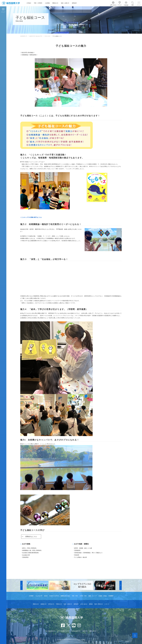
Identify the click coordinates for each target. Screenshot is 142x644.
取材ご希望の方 (99, 604)
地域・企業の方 (65, 3)
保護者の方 (44, 604)
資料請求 (74, 3)
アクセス (120, 5)
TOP (135, 636)
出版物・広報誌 (103, 596)
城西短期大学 (93, 631)
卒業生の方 (59, 604)
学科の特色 (47, 36)
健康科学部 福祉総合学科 (36, 36)
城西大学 (85, 631)
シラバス (107, 604)
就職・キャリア (93, 596)
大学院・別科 (83, 596)
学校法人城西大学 (76, 631)
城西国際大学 (24, 36)
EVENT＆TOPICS (54, 596)
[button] (21, 585)
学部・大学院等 (38, 3)
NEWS (46, 596)
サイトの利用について (63, 631)
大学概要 (31, 596)
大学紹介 (29, 3)
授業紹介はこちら (31, 537)
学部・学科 (75, 596)
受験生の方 (55, 3)
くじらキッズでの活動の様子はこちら (31, 217)
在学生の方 (51, 604)
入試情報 (47, 3)
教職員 (91, 604)
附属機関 (111, 596)
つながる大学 (39, 596)
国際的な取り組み (65, 596)
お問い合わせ (113, 5)
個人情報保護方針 (50, 631)
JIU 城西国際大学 (11, 3)
